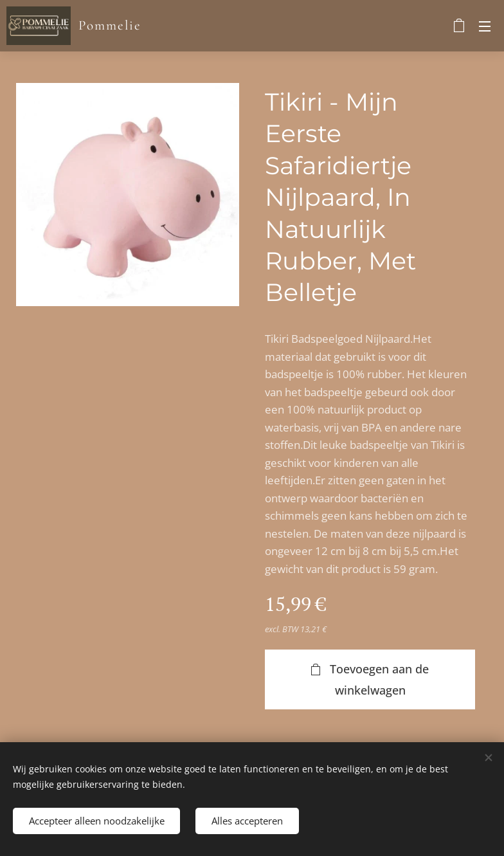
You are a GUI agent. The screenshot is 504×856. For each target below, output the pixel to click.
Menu (485, 26)
